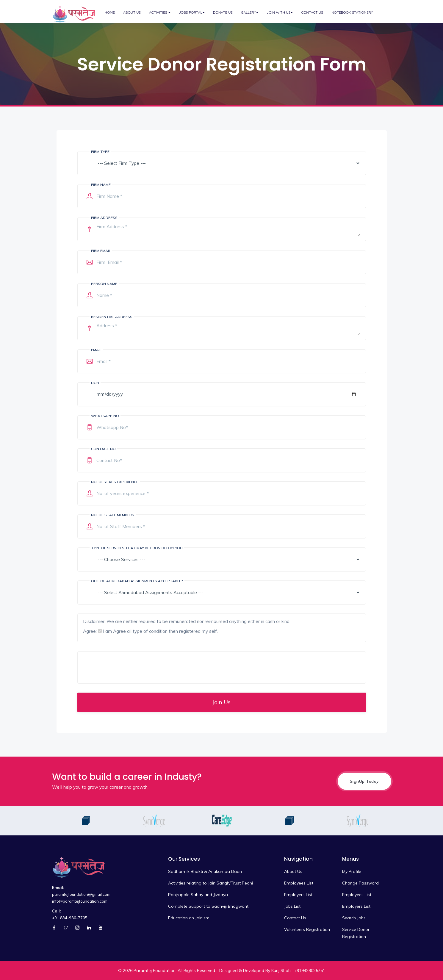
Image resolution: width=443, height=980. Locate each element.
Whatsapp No (105, 416)
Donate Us (223, 12)
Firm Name (101, 185)
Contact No (103, 449)
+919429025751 (310, 970)
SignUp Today (364, 781)
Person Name (104, 284)
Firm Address (104, 218)
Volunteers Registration (307, 929)
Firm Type (100, 152)
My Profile (352, 871)
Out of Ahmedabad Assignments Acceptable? (137, 581)
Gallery (248, 12)
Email (96, 350)
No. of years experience (115, 482)
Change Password (360, 883)
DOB (95, 383)
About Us (132, 12)
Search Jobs (354, 918)
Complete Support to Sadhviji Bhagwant (208, 906)
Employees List (299, 883)
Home (110, 12)
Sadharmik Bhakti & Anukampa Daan (205, 871)
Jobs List (292, 906)
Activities (159, 12)
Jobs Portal (191, 12)
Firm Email (101, 251)
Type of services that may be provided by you (137, 548)
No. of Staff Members (113, 515)
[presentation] (128, 667)
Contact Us (312, 12)
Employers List (298, 895)
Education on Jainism (189, 918)
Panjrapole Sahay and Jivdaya (198, 895)
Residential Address (112, 317)
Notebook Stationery (352, 12)
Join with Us (278, 12)
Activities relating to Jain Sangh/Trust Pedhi (210, 883)
